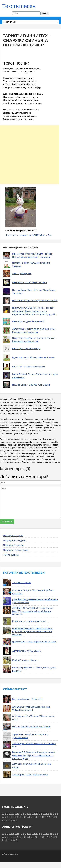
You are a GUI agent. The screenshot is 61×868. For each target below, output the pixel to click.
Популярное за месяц (14, 545)
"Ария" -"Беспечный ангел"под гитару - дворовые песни (31, 736)
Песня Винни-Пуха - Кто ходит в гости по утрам (35, 301)
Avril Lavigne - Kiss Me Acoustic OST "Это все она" (34, 745)
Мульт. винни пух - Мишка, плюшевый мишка (34, 358)
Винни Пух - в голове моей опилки (29, 367)
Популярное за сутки (13, 536)
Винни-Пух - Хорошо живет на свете (30, 282)
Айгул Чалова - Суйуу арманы (27, 651)
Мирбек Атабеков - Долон (25, 660)
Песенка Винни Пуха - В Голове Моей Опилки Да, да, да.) (34, 292)
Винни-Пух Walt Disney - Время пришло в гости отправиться (35, 376)
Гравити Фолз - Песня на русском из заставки (34, 642)
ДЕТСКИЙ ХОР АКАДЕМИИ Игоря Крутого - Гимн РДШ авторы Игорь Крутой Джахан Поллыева (33, 611)
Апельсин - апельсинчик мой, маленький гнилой (32, 765)
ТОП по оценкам (11, 555)
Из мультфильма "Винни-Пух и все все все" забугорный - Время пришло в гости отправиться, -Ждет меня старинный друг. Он (34, 311)
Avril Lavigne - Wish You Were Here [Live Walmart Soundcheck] (31, 708)
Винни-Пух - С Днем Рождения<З (28, 321)
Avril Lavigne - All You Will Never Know (30, 775)
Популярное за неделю (14, 540)
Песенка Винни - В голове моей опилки (31, 385)
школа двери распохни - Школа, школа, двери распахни (34, 669)
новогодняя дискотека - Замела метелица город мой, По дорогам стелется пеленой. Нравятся (32, 631)
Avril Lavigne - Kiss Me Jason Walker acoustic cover (33, 717)
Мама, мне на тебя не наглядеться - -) (30, 621)
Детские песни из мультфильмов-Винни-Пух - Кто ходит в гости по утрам (34, 330)
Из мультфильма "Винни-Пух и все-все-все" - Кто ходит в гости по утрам (34, 340)
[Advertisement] (29, 155)
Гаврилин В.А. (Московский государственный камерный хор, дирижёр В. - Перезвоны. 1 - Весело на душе (34, 755)
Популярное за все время (16, 550)
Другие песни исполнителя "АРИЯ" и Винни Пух (28, 235)
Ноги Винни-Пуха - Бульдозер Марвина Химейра (31, 264)
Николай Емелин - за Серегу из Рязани (31, 727)
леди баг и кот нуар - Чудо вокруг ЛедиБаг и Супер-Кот (33, 592)
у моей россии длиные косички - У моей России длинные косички (35, 601)
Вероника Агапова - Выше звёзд (28, 699)
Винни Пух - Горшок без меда (26, 348)
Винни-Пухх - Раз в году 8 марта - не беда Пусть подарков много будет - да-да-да (32, 255)
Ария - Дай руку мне (22, 273)
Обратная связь (10, 854)
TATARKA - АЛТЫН (22, 582)
